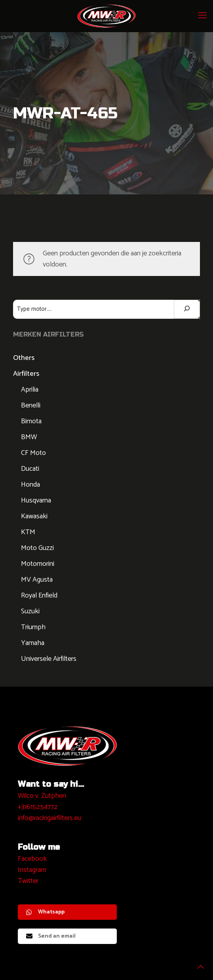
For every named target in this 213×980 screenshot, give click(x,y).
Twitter (28, 881)
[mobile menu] (202, 16)
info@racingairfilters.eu (49, 818)
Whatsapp (45, 912)
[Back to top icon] (197, 964)
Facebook (32, 859)
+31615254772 (38, 807)
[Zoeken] (187, 309)
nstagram (33, 870)
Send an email (51, 936)
